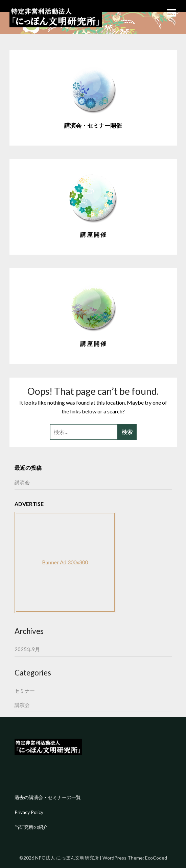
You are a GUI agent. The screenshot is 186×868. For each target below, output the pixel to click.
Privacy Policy (29, 812)
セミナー (25, 691)
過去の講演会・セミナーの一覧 (48, 797)
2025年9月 (27, 649)
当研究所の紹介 (31, 827)
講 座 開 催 (93, 235)
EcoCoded (156, 858)
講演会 (22, 482)
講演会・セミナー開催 (93, 125)
